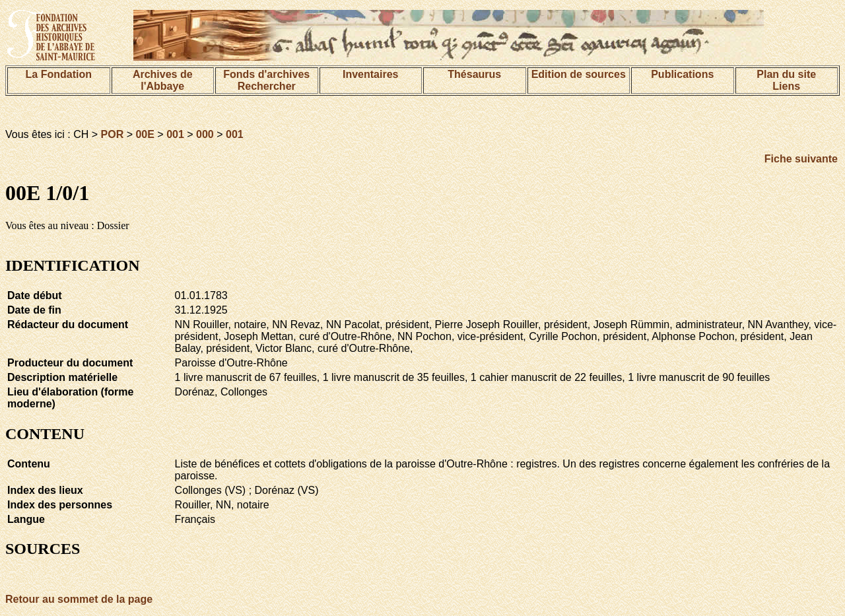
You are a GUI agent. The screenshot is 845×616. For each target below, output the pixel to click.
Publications (682, 74)
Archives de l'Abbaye (163, 80)
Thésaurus (474, 74)
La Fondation (59, 74)
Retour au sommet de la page (79, 599)
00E (145, 134)
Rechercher (267, 86)
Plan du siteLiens (786, 80)
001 (175, 134)
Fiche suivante (801, 159)
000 (205, 134)
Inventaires (370, 74)
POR (113, 134)
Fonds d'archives (266, 74)
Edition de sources (579, 74)
